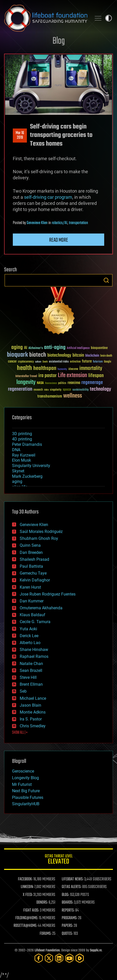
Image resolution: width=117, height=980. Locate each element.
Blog (59, 41)
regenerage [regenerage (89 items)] (92, 383)
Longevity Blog (25, 778)
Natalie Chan (31, 664)
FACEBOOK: (25, 879)
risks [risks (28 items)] (46, 390)
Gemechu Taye (33, 573)
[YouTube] (69, 958)
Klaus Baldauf (33, 615)
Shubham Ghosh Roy (39, 538)
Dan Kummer (32, 601)
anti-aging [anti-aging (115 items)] (55, 348)
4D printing (22, 439)
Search (106, 280)
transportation (78, 223)
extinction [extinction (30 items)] (75, 362)
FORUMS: (46, 934)
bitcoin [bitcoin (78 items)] (78, 355)
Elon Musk (22, 460)
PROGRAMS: (70, 918)
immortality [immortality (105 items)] (91, 368)
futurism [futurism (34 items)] (98, 362)
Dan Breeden (31, 552)
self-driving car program (48, 197)
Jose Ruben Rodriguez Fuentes (48, 594)
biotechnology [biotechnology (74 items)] (59, 355)
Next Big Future (26, 791)
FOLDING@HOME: (27, 918)
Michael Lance (33, 698)
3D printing (22, 434)
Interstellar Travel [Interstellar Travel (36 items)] (26, 376)
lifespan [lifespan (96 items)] (96, 376)
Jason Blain (30, 705)
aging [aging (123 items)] (17, 348)
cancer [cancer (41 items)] (12, 362)
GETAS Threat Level (59, 860)
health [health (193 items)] (24, 368)
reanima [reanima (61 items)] (74, 383)
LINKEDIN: (27, 887)
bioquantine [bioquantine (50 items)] (99, 348)
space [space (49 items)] (67, 389)
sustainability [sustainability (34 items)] (81, 390)
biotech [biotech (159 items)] (38, 355)
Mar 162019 (20, 135)
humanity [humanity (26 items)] (62, 369)
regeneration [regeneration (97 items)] (20, 389)
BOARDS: (67, 903)
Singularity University (31, 466)
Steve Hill (28, 677)
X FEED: (28, 895)
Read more (59, 240)
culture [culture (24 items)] (38, 362)
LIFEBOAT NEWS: (73, 879)
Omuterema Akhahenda (41, 608)
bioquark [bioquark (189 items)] (17, 355)
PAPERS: (67, 926)
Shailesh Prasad (34, 559)
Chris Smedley (33, 726)
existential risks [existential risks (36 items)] (59, 362)
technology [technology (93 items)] (100, 389)
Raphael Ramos (34, 656)
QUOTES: (67, 934)
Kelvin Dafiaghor (35, 580)
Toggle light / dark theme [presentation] (109, 18)
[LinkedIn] (59, 958)
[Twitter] (49, 958)
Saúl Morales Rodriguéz (41, 532)
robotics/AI (60, 223)
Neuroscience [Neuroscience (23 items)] (51, 384)
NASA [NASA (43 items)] (40, 383)
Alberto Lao (30, 643)
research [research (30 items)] (38, 390)
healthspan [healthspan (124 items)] (45, 369)
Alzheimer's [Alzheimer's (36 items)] (36, 348)
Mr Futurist (22, 784)
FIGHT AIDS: (31, 911)
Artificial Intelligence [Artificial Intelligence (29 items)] (78, 348)
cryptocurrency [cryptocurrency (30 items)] (26, 362)
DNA (16, 450)
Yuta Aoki (28, 629)
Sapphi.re (96, 950)
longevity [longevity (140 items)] (26, 382)
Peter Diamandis (27, 444)
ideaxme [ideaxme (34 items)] (73, 369)
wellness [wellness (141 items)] (73, 396)
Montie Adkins (33, 712)
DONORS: (42, 903)
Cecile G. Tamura (35, 622)
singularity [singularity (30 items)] (56, 390)
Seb (23, 691)
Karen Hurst (30, 587)
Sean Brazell (31, 670)
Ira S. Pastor (31, 719)
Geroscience (23, 771)
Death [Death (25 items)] (45, 362)
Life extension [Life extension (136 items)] (72, 376)
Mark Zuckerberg (27, 476)
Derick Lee (29, 636)
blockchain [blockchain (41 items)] (92, 356)
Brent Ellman (31, 684)
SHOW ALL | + (20, 733)
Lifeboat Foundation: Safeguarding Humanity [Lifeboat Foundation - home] (46, 18)
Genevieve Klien (37, 223)
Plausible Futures (28, 797)
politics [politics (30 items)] (62, 383)
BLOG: (65, 895)
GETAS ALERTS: (72, 887)
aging (17, 481)
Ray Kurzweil (24, 455)
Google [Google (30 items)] (108, 362)
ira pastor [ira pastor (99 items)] (47, 376)
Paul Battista (31, 566)
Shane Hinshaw (34, 650)
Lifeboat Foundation (47, 950)
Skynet (18, 471)
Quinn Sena (30, 545)
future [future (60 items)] (87, 361)
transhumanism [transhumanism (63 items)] (50, 396)
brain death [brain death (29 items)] (106, 356)
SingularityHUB (26, 804)
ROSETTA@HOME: (25, 926)
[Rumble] (80, 958)
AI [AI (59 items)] (26, 348)
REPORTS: (68, 911)
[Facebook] (39, 958)
